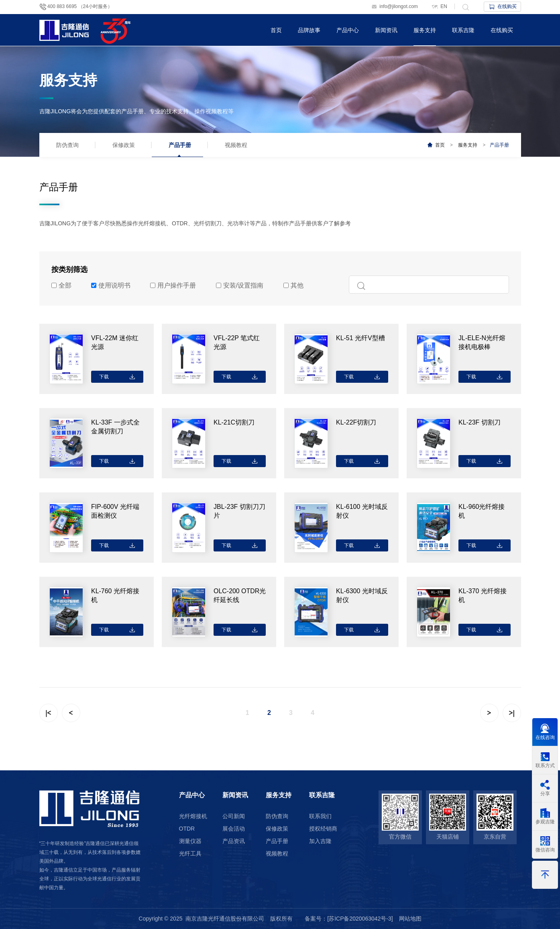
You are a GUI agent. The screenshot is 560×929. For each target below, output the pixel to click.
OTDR (187, 829)
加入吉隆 (320, 841)
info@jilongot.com (394, 6)
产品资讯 (234, 841)
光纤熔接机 (193, 816)
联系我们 (320, 816)
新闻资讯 (386, 30)
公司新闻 (234, 816)
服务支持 (425, 30)
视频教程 (236, 145)
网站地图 (410, 919)
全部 (61, 285)
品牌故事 (309, 30)
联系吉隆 (463, 30)
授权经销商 (323, 829)
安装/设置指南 (240, 285)
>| (511, 713)
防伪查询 (67, 145)
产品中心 (348, 30)
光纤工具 (190, 853)
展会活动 (234, 829)
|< (48, 713)
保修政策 (124, 145)
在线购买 (502, 6)
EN (439, 6)
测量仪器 (190, 841)
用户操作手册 (173, 285)
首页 (276, 30)
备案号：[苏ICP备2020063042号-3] (349, 919)
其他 (293, 285)
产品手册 (180, 145)
